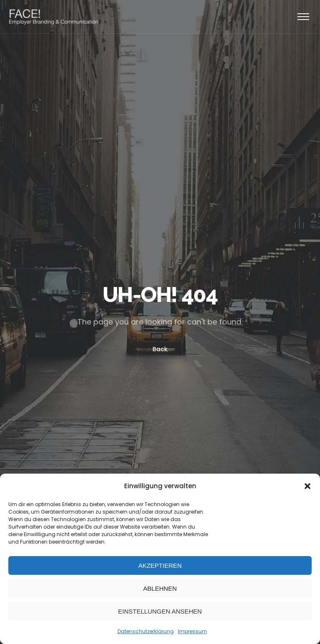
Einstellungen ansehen (160, 611)
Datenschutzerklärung (146, 631)
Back (160, 349)
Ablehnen (160, 588)
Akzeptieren (160, 565)
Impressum (192, 631)
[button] (307, 486)
